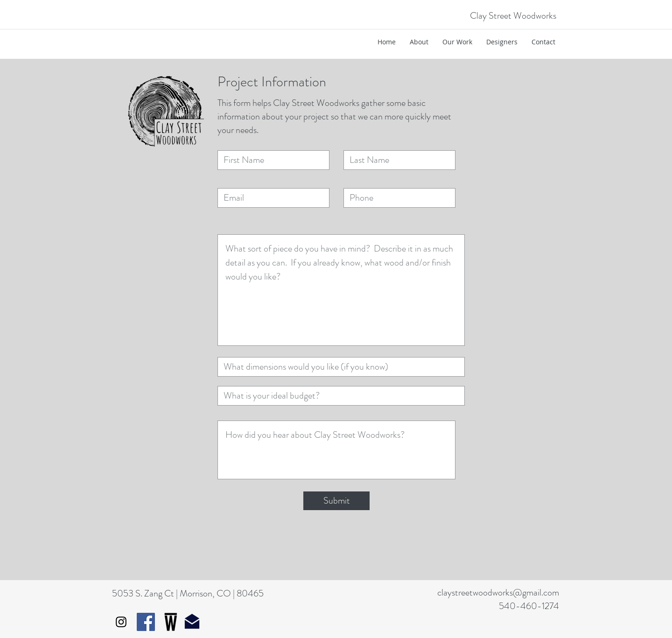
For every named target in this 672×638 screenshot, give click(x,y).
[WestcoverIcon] (171, 622)
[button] (457, 42)
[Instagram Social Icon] (121, 622)
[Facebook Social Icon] (146, 622)
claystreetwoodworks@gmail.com (498, 592)
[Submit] (336, 501)
